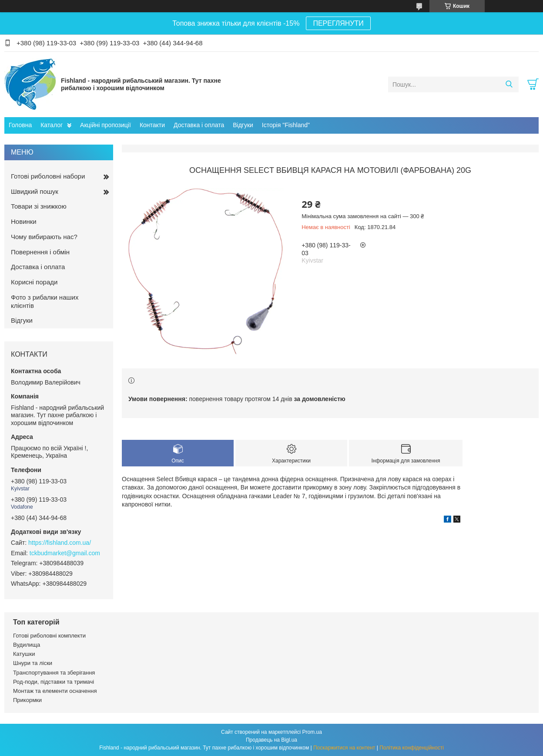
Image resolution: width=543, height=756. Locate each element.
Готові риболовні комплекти (49, 636)
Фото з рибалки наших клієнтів (45, 301)
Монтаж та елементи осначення (55, 691)
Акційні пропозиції (106, 125)
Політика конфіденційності (412, 748)
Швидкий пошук (35, 191)
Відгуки (243, 125)
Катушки (24, 654)
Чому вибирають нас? (44, 237)
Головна (20, 125)
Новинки (24, 221)
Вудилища (27, 645)
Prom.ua (312, 732)
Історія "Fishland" (286, 125)
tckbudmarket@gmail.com (65, 553)
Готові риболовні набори (48, 176)
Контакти (152, 125)
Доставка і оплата (199, 125)
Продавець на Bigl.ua (271, 740)
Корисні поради (34, 282)
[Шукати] (509, 84)
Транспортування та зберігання (54, 673)
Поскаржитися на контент (344, 748)
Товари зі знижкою (39, 206)
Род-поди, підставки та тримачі (54, 682)
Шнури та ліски (33, 663)
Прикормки (27, 700)
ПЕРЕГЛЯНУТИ (338, 23)
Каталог (52, 125)
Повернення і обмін (40, 252)
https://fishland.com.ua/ (60, 543)
